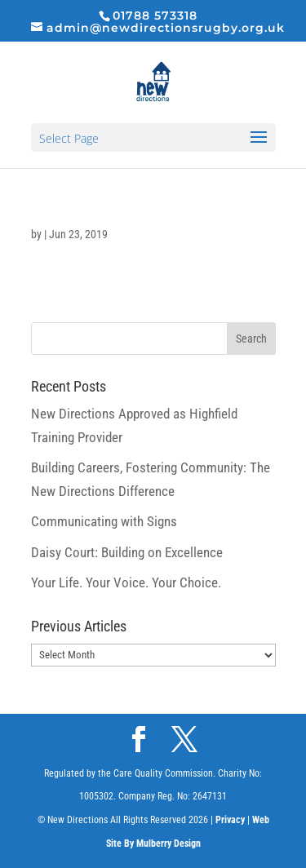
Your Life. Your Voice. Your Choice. (126, 582)
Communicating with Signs (104, 521)
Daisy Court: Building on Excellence (127, 552)
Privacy (230, 820)
